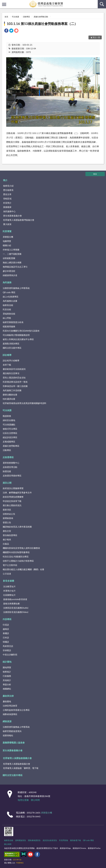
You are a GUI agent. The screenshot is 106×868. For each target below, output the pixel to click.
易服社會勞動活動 (41, 17)
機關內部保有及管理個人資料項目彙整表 (21, 548)
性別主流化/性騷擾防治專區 (16, 557)
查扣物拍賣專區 (10, 535)
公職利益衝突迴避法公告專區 (16, 710)
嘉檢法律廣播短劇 (11, 603)
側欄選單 (4, 4)
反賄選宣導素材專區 (12, 476)
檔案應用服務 (9, 326)
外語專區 (7, 619)
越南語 (6, 629)
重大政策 (7, 224)
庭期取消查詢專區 (11, 344)
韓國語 (6, 642)
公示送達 (7, 574)
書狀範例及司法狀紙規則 (14, 369)
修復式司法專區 (10, 429)
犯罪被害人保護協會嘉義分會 (17, 758)
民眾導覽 (7, 231)
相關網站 (7, 689)
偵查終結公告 (9, 514)
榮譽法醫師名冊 (10, 395)
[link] (6, 31)
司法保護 (15, 17)
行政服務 (7, 676)
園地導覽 (7, 667)
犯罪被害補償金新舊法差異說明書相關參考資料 (24, 403)
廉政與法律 (8, 696)
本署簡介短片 (9, 591)
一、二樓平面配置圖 (12, 254)
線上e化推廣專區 (11, 297)
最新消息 (7, 510)
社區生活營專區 (10, 433)
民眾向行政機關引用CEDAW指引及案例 (21, 331)
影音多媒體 (9, 581)
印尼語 (6, 625)
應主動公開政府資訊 (12, 505)
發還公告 (7, 522)
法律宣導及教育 (10, 706)
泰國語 (6, 633)
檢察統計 (7, 672)
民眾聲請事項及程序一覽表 (15, 382)
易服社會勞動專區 (11, 446)
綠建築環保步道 (10, 275)
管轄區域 (7, 199)
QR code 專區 (9, 292)
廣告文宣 (7, 531)
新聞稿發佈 (8, 518)
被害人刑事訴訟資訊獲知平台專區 (18, 339)
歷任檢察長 (8, 190)
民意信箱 (7, 309)
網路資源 (7, 721)
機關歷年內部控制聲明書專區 (16, 552)
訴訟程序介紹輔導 (11, 360)
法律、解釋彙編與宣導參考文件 (17, 493)
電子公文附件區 (10, 565)
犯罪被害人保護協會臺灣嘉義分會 (19, 220)
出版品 (6, 544)
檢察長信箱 (8, 305)
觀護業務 (7, 416)
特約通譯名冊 (9, 399)
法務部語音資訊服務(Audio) (16, 608)
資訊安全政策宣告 (50, 840)
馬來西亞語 (8, 646)
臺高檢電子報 (75, 840)
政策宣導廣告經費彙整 (13, 497)
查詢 (102, 4)
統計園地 (7, 662)
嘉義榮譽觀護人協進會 (14, 742)
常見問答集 (64, 840)
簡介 (5, 180)
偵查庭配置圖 (9, 258)
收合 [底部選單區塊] (95, 174)
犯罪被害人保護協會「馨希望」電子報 (21, 768)
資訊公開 (7, 483)
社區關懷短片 (9, 595)
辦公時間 (35, 800)
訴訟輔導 (7, 355)
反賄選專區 (8, 457)
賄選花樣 (7, 471)
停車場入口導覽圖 (11, 250)
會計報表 (7, 539)
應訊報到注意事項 (11, 373)
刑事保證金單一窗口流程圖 (15, 386)
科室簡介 (7, 203)
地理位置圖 (23, 800)
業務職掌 (7, 207)
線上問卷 (7, 318)
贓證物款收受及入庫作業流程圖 (17, 527)
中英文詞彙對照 (10, 655)
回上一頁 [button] (96, 37)
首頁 (6, 17)
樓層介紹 (7, 245)
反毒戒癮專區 (9, 442)
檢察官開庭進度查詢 (12, 731)
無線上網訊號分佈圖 (12, 262)
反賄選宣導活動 (10, 467)
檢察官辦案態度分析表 (13, 322)
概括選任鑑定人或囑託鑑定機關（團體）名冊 (23, 569)
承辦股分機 (8, 237)
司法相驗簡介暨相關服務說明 (16, 335)
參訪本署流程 (9, 271)
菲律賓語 (7, 650)
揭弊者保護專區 (10, 714)
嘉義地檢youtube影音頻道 (15, 599)
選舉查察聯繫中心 (11, 463)
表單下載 (7, 365)
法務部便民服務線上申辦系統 (16, 288)
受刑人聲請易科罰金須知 (14, 378)
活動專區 (26, 17)
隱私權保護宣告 (34, 840)
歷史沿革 (7, 194)
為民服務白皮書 (10, 301)
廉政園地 (7, 701)
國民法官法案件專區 (12, 348)
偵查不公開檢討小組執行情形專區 (18, 561)
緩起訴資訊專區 (10, 437)
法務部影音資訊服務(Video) (16, 612)
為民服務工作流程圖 (12, 390)
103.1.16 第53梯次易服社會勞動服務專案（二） (42, 24)
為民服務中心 (9, 211)
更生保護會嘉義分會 (12, 216)
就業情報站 (8, 735)
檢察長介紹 (8, 186)
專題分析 (7, 684)
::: (2, 2)
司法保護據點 (9, 424)
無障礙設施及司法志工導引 (15, 267)
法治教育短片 (9, 586)
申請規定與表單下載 (12, 501)
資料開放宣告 (21, 840)
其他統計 (7, 680)
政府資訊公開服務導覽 (13, 488)
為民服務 (7, 282)
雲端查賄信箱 (9, 314)
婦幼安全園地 (9, 420)
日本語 (6, 638)
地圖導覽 (7, 241)
